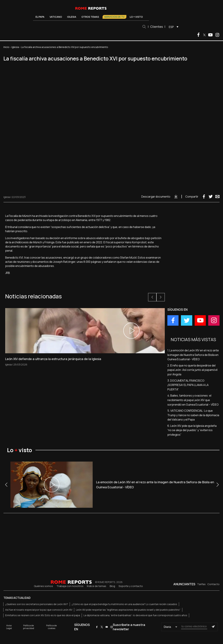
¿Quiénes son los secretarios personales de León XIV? (37, 604)
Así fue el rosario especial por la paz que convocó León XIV (39, 610)
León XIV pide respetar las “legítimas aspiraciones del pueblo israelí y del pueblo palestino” (128, 610)
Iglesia (72, 17)
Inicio (6, 47)
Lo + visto (136, 17)
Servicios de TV (114, 17)
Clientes (157, 27)
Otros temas (90, 17)
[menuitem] (173, 27)
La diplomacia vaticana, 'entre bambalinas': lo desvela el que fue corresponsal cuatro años (135, 615)
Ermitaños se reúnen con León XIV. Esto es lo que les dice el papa (43, 615)
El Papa (40, 17)
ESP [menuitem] (171, 27)
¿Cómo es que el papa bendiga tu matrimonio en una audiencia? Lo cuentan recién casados (124, 604)
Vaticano (56, 17)
